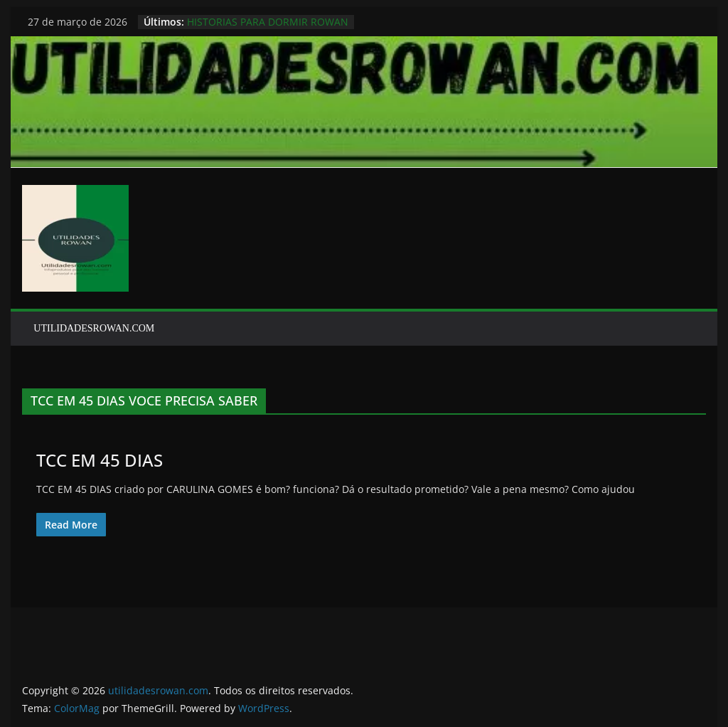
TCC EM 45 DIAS (100, 460)
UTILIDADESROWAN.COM (94, 328)
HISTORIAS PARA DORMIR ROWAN (268, 22)
